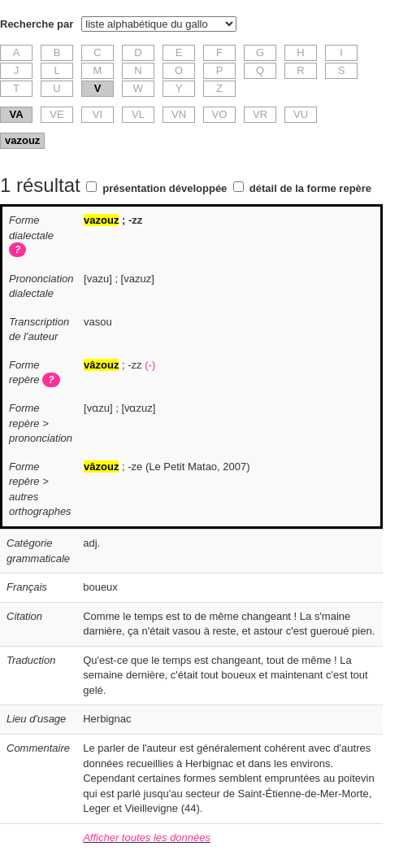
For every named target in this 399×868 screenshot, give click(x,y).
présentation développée (165, 188)
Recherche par (37, 24)
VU (301, 114)
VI (98, 114)
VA (16, 114)
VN (179, 114)
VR (260, 114)
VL (138, 114)
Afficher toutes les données (147, 837)
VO (220, 114)
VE (56, 114)
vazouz (22, 140)
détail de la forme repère (310, 188)
